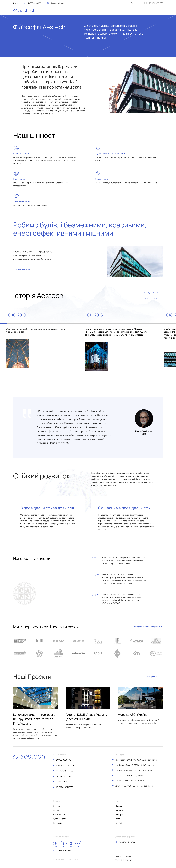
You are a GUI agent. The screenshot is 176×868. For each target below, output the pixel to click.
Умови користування (123, 856)
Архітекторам (59, 814)
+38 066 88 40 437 (65, 760)
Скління (57, 806)
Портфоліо (120, 814)
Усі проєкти (154, 677)
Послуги (119, 810)
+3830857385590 (65, 787)
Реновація (58, 823)
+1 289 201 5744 (64, 782)
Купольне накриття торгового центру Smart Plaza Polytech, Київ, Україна (34, 719)
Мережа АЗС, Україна (133, 714)
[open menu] (160, 11)
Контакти (119, 823)
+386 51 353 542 (64, 776)
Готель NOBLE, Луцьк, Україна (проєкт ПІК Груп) (86, 717)
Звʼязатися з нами (24, 270)
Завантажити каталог (128, 842)
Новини (119, 819)
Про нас (119, 806)
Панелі (56, 810)
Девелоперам (59, 819)
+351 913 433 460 (65, 771)
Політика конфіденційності (126, 860)
